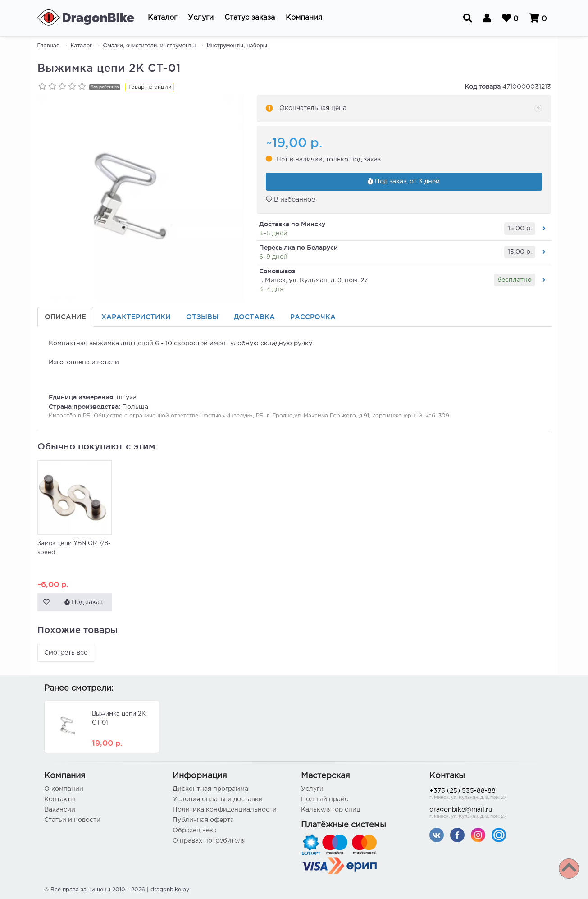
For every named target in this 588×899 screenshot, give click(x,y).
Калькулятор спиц (331, 810)
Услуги (312, 789)
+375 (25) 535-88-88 (487, 795)
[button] (162, 18)
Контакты (60, 799)
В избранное (290, 200)
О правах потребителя (209, 841)
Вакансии (60, 810)
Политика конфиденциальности (225, 810)
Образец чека (195, 830)
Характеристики (136, 317)
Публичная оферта (203, 820)
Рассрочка (313, 317)
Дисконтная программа (210, 789)
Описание (65, 317)
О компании (64, 789)
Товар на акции (150, 87)
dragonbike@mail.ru (487, 814)
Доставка (254, 317)
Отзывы (202, 317)
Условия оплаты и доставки (218, 799)
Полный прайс (325, 799)
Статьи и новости (72, 820)
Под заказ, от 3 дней (404, 182)
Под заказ (83, 602)
